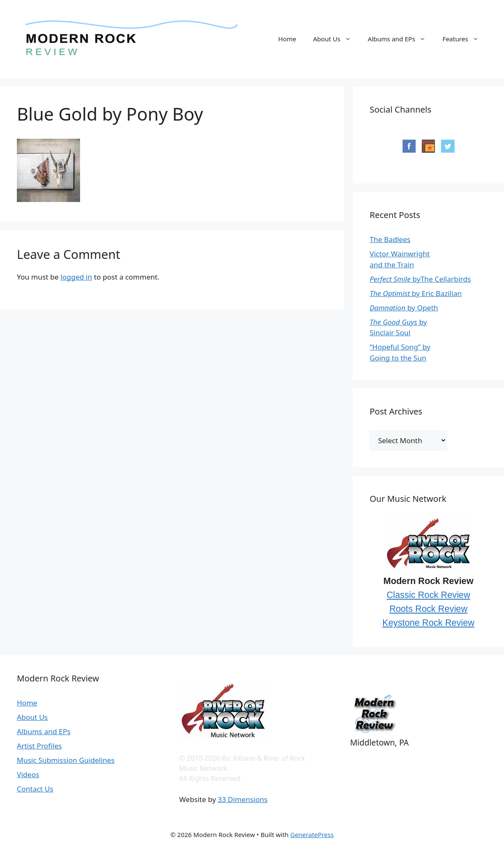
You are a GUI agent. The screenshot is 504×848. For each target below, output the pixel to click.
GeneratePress (312, 835)
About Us (336, 39)
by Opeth (404, 308)
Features (465, 39)
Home (287, 39)
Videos (28, 774)
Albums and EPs (401, 39)
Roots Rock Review (428, 609)
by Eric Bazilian (416, 293)
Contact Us (35, 789)
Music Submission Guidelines (66, 760)
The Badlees (390, 239)
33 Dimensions (243, 799)
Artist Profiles (39, 746)
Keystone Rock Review (428, 623)
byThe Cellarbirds (420, 279)
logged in (76, 277)
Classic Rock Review (428, 595)
